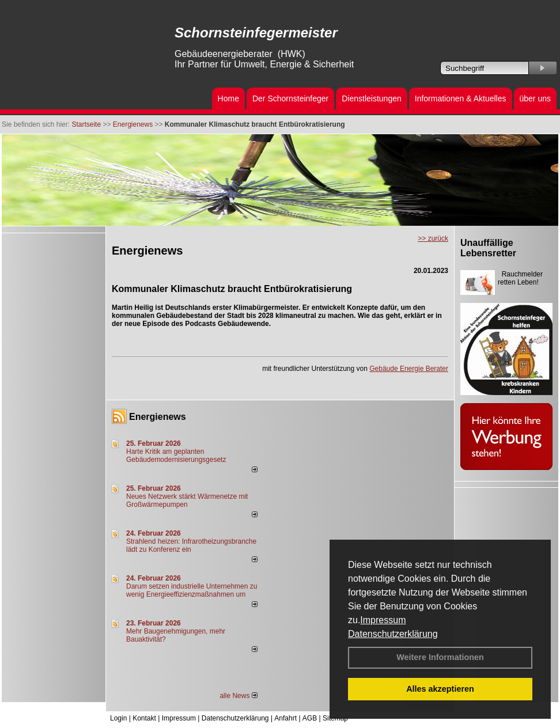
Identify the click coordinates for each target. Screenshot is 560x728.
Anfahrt (285, 718)
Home (228, 98)
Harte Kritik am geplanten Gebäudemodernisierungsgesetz (176, 456)
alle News (238, 696)
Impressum (383, 620)
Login (118, 718)
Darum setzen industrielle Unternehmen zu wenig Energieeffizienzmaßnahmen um (192, 590)
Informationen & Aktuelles (461, 98)
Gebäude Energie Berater (409, 369)
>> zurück (433, 238)
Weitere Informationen (440, 657)
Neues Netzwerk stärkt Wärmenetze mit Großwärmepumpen (187, 500)
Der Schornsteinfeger (290, 98)
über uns (535, 98)
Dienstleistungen (372, 98)
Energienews (158, 417)
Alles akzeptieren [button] (440, 689)
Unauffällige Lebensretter (488, 248)
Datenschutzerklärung (393, 634)
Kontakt (144, 718)
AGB (310, 718)
